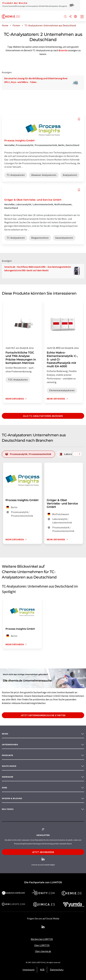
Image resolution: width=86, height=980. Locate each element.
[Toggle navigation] (82, 17)
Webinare (8, 777)
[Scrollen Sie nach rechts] (80, 454)
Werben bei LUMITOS (42, 939)
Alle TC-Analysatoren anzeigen (43, 416)
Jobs (5, 788)
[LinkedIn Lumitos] (43, 927)
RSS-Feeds (8, 809)
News (5, 734)
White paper (9, 766)
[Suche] (65, 17)
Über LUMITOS (42, 945)
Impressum (29, 970)
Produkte (8, 755)
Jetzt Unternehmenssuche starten (43, 715)
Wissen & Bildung (12, 798)
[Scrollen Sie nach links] (75, 454)
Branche (63, 50)
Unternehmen (10, 745)
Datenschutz (57, 970)
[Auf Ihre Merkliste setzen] (79, 119)
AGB (42, 970)
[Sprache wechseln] (75, 17)
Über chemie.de (43, 951)
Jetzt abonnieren (43, 852)
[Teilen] (70, 17)
